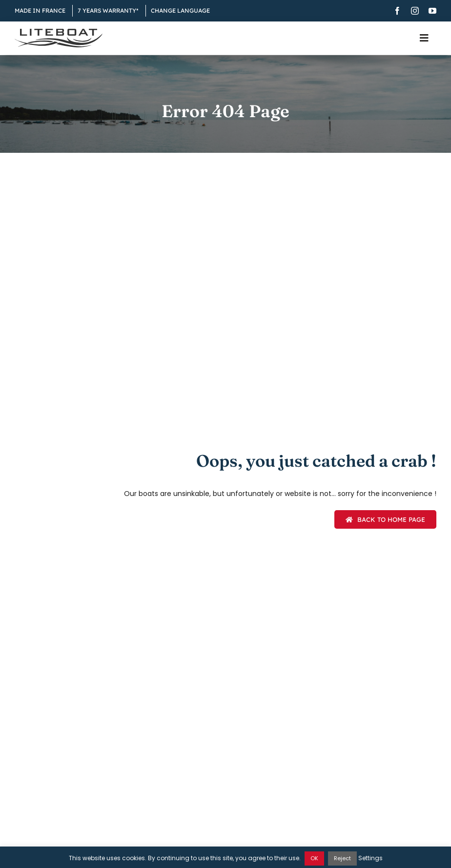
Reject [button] (342, 858)
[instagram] (415, 11)
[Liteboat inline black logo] (59, 32)
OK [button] (314, 858)
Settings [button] (370, 858)
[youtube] (432, 11)
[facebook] (397, 11)
